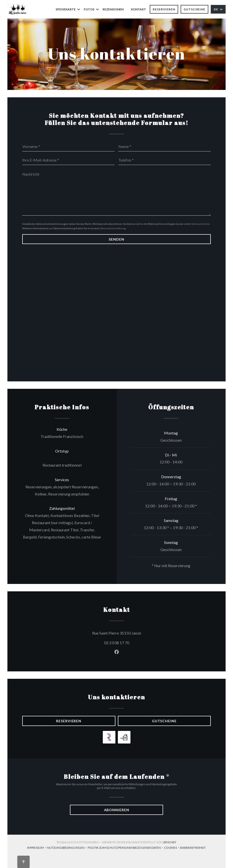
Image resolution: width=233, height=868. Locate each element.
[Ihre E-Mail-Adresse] (68, 160)
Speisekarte (68, 9)
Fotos (91, 9)
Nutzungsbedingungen (67, 848)
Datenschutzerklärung (113, 228)
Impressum (37, 848)
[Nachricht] (116, 192)
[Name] (165, 146)
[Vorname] (68, 146)
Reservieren (164, 9)
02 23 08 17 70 (117, 643)
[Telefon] (165, 160)
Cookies (172, 848)
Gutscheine (194, 9)
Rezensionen (113, 9)
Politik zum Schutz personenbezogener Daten (126, 848)
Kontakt (138, 9)
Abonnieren (117, 810)
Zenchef (170, 842)
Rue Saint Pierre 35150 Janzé (139, 632)
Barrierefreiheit (193, 848)
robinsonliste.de (200, 224)
